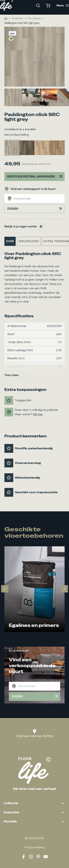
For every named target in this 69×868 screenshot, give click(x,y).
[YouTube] (46, 857)
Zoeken (35, 209)
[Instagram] (31, 857)
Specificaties (29, 241)
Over (10, 241)
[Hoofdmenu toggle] (63, 5)
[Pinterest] (38, 857)
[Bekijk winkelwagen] (48, 5)
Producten (18, 18)
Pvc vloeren (34, 18)
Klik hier (38, 414)
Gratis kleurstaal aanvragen (35, 176)
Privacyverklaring (34, 847)
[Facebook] (24, 857)
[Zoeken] (38, 5)
